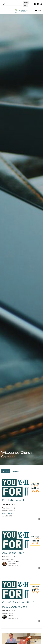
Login (26, 2)
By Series (16, 471)
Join (25, 5)
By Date (6, 471)
